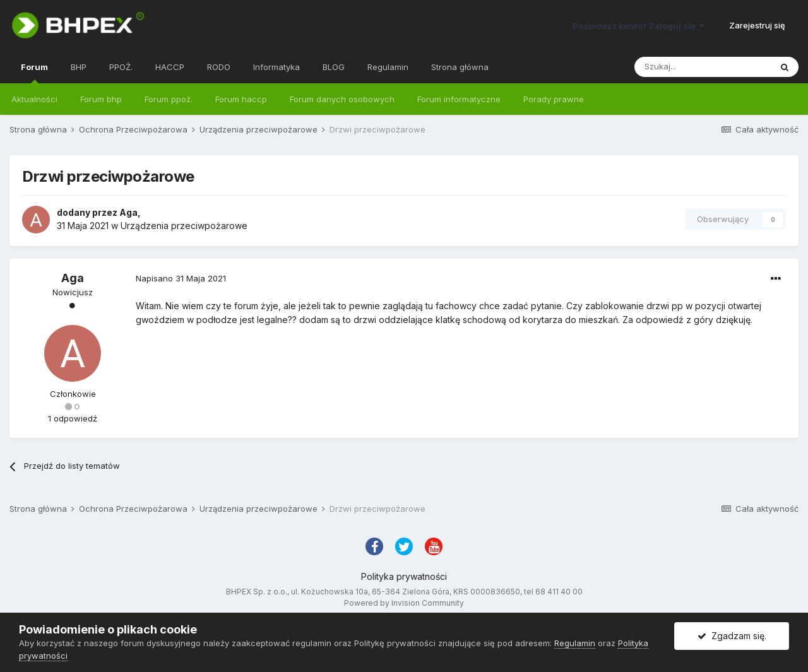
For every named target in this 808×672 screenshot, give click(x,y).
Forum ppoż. (169, 99)
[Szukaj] (703, 67)
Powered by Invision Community (404, 603)
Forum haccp (241, 99)
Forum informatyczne (459, 99)
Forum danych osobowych (342, 99)
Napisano (181, 278)
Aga (128, 212)
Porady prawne (554, 99)
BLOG (334, 67)
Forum (34, 73)
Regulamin (388, 67)
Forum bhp (101, 99)
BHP (79, 67)
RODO (219, 67)
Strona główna (460, 67)
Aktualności (34, 99)
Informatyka (276, 67)
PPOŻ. (121, 67)
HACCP (170, 67)
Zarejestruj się (757, 25)
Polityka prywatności (404, 576)
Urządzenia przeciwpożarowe (184, 226)
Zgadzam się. (732, 636)
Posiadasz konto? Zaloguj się (639, 26)
